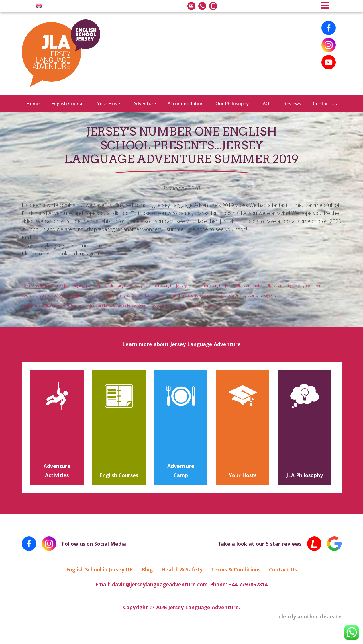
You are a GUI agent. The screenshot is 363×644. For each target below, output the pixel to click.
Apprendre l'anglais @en (117, 286)
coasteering (316, 286)
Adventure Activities (57, 471)
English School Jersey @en (142, 295)
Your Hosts (109, 104)
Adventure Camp (181, 471)
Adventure (145, 104)
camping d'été (288, 286)
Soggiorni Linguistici (168, 305)
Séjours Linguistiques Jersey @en (118, 305)
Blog (147, 569)
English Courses (68, 104)
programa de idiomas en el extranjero (53, 305)
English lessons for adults (93, 295)
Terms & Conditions (236, 569)
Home (33, 104)
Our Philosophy (232, 104)
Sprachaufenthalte (206, 305)
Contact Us (325, 104)
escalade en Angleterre (239, 295)
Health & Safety (182, 569)
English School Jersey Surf (192, 295)
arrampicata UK (259, 286)
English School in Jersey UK (100, 569)
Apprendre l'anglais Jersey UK (216, 286)
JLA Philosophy (305, 475)
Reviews (292, 104)
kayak (268, 295)
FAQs (266, 104)
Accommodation (186, 104)
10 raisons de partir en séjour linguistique (57, 286)
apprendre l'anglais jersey (165, 286)
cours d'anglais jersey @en (44, 295)
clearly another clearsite (310, 616)
